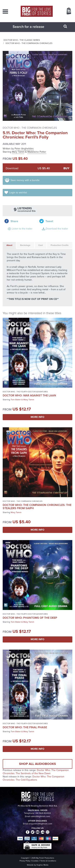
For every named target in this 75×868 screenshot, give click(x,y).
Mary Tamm (18, 152)
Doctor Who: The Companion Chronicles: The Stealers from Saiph (37, 507)
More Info (37, 417)
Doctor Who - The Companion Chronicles (29, 43)
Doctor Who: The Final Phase (25, 727)
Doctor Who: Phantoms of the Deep (30, 618)
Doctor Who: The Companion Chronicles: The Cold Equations (33, 778)
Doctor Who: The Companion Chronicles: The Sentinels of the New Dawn (36, 772)
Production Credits (60, 245)
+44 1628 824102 (43, 813)
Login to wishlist (18, 193)
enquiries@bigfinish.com (40, 824)
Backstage (25, 245)
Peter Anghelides (24, 149)
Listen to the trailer (22, 229)
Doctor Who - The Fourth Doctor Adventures (25, 392)
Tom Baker (16, 400)
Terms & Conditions (48, 861)
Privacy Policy (25, 861)
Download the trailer (57, 229)
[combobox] (33, 27)
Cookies (35, 861)
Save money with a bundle (25, 180)
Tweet (49, 221)
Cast (41, 245)
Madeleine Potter (37, 152)
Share (14, 221)
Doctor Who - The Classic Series (22, 40)
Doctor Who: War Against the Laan (29, 395)
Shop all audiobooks (37, 764)
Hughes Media (42, 865)
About (9, 245)
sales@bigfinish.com (40, 816)
